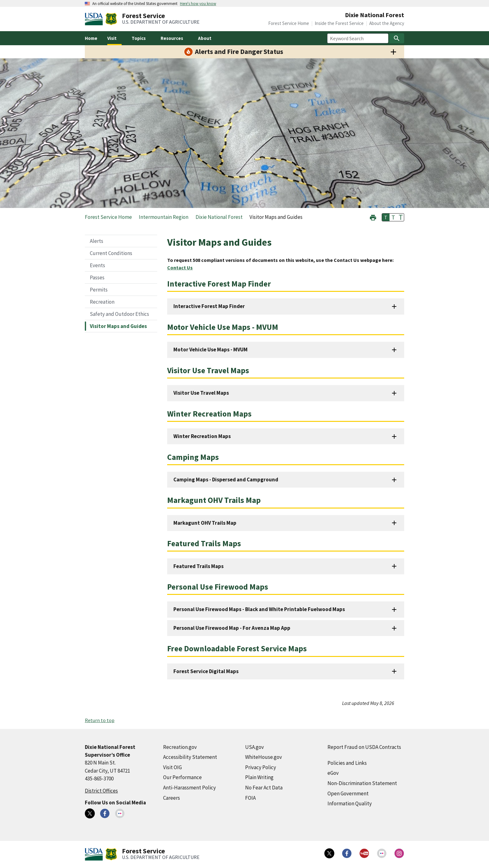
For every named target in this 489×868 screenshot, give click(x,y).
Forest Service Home (289, 23)
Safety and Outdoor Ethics (119, 314)
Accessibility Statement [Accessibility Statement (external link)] (190, 757)
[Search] (397, 38)
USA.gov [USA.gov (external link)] (254, 747)
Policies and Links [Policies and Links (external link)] (347, 763)
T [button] (386, 217)
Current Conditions (111, 253)
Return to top (100, 720)
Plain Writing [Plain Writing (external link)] (259, 777)
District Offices (101, 791)
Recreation (102, 302)
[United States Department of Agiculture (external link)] (95, 19)
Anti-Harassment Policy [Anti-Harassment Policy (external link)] (189, 788)
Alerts (97, 241)
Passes (97, 277)
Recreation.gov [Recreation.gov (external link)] (180, 747)
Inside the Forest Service (339, 23)
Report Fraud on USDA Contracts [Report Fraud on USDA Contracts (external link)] (364, 747)
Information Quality (350, 803)
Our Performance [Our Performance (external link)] (182, 777)
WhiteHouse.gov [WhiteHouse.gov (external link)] (264, 757)
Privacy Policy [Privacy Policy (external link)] (261, 767)
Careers (172, 798)
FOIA (250, 798)
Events (97, 265)
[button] (373, 217)
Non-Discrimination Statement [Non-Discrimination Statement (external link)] (362, 783)
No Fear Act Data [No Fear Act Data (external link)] (264, 788)
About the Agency (387, 23)
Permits (99, 290)
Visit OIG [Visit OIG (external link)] (172, 767)
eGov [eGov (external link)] (333, 773)
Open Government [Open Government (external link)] (348, 793)
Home (91, 38)
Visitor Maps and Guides (118, 326)
